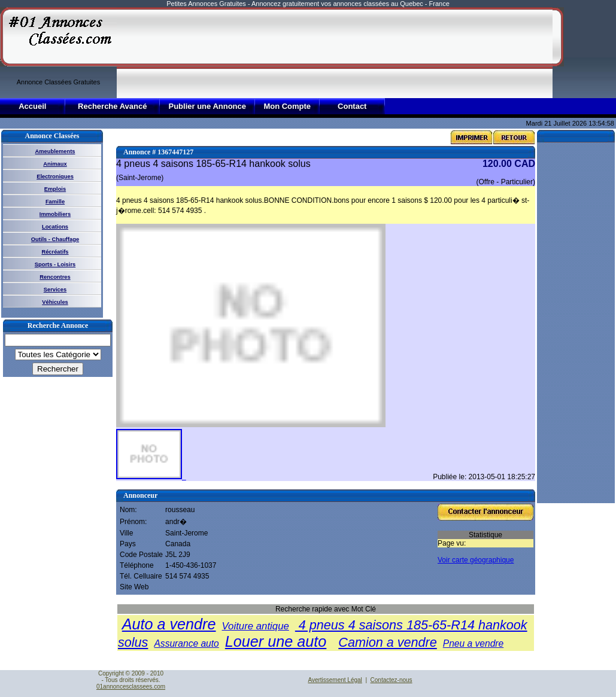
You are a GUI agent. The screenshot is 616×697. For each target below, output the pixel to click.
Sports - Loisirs (55, 264)
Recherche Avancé (112, 106)
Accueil (32, 106)
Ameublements (55, 151)
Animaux (55, 164)
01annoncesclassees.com (131, 687)
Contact (352, 106)
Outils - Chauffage (55, 239)
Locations (55, 227)
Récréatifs (55, 252)
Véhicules (55, 302)
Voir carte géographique (476, 560)
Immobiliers (55, 214)
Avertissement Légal (335, 680)
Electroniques (55, 176)
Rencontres (55, 277)
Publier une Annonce (207, 106)
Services (55, 290)
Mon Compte (287, 106)
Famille (55, 202)
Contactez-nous (392, 680)
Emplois (55, 189)
